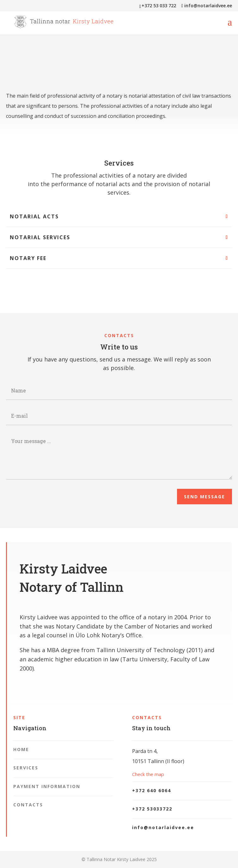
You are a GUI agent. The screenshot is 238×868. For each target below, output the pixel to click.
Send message (204, 497)
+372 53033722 (152, 809)
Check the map (148, 774)
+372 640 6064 (152, 790)
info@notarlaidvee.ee (163, 827)
